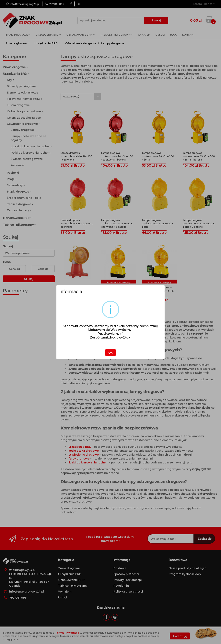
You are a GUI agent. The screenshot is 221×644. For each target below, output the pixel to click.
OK (110, 353)
